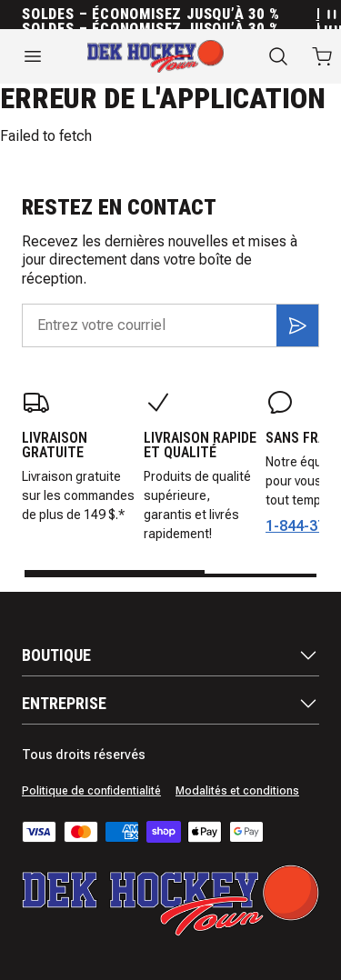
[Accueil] (155, 56)
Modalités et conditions (237, 791)
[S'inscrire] (297, 325)
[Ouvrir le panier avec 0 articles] (322, 56)
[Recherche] (278, 56)
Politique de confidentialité (91, 791)
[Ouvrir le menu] (33, 56)
